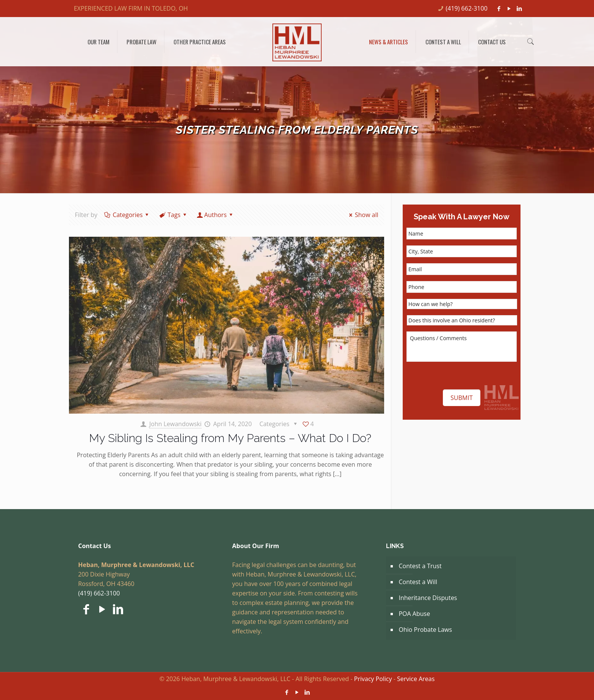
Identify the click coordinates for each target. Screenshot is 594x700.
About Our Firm (256, 546)
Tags (174, 215)
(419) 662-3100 (467, 8)
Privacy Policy (373, 679)
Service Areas (416, 679)
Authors (216, 215)
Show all (362, 215)
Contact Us (95, 546)
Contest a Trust (420, 566)
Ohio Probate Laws (425, 630)
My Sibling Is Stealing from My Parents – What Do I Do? (230, 438)
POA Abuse (414, 614)
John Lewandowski (175, 424)
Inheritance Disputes (428, 598)
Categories (127, 215)
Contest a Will (418, 582)
